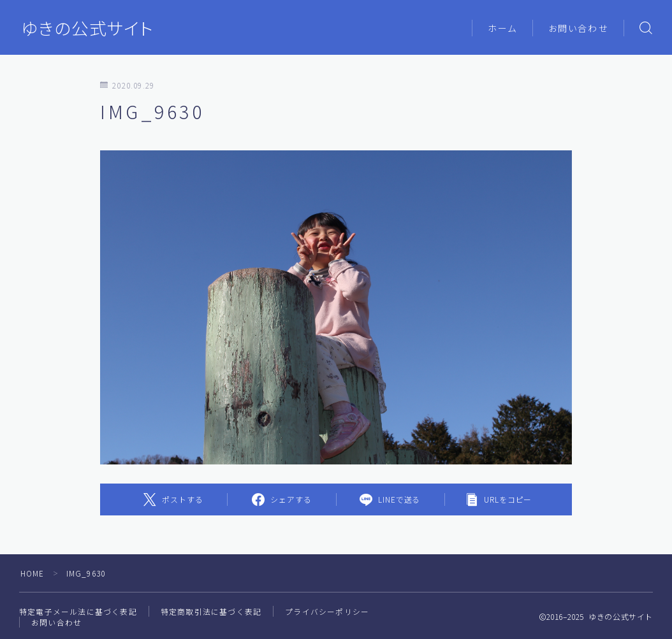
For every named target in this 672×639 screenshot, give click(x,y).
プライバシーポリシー (327, 611)
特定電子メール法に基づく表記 (78, 611)
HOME (33, 573)
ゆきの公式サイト (87, 28)
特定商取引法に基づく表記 (211, 611)
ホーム (502, 28)
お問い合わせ (578, 28)
